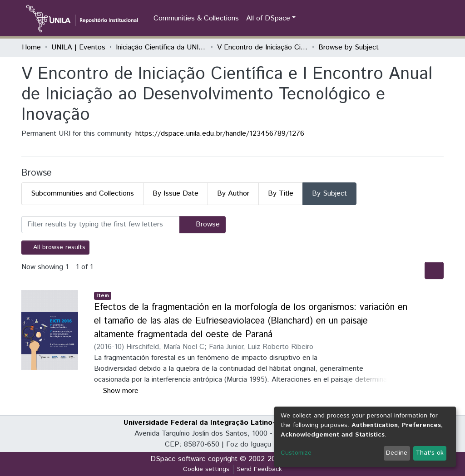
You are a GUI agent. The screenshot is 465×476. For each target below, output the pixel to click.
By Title (281, 194)
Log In (427, 18)
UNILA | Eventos (78, 47)
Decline (397, 453)
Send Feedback (260, 469)
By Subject (329, 194)
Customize (296, 453)
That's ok (430, 453)
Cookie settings (206, 469)
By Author (233, 194)
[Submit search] (396, 19)
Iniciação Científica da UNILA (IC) (161, 47)
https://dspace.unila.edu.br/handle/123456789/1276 (220, 134)
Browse (203, 224)
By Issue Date (176, 194)
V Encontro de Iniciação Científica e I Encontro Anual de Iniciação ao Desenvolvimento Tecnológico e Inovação (262, 47)
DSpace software (178, 459)
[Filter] (101, 225)
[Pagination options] (434, 270)
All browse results (55, 247)
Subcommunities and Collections (82, 194)
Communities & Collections (196, 18)
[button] (409, 19)
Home (31, 47)
